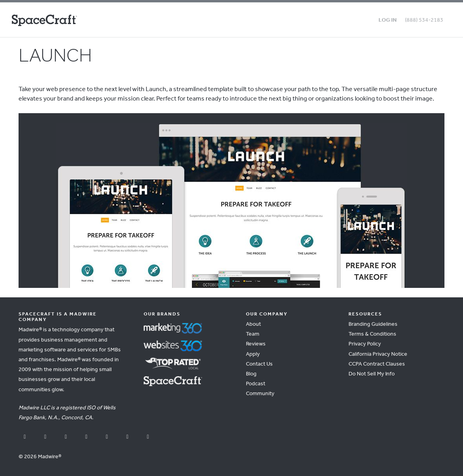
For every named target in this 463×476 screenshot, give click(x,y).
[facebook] (25, 437)
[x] (66, 437)
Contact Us (259, 364)
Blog (251, 374)
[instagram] (86, 437)
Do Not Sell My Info (372, 374)
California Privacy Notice (378, 354)
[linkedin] (107, 437)
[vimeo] (148, 437)
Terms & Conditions (372, 334)
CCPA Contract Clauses (377, 364)
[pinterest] (127, 437)
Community (260, 394)
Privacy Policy (365, 344)
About (253, 324)
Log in (388, 20)
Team (253, 334)
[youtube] (45, 437)
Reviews (256, 344)
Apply (253, 354)
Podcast (256, 384)
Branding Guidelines (373, 324)
